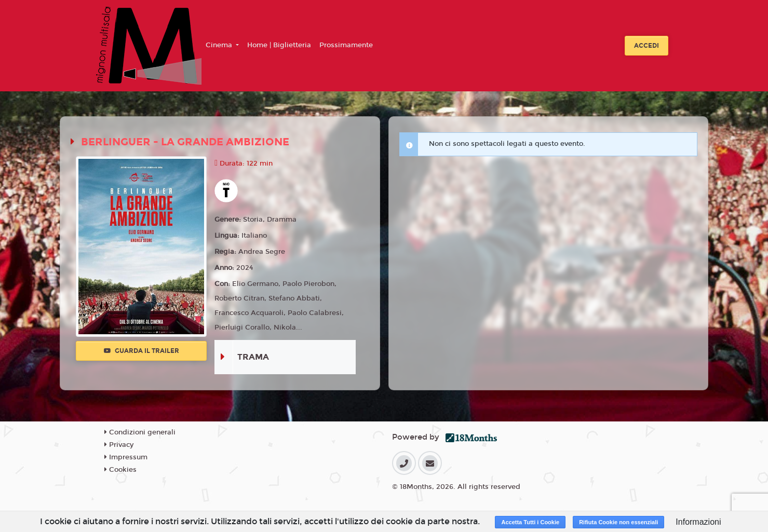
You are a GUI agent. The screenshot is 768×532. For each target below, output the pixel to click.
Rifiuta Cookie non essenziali (618, 522)
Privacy (119, 445)
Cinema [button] (220, 45)
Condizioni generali (140, 432)
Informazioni (698, 522)
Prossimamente (346, 45)
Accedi (646, 46)
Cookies (120, 470)
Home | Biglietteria (279, 45)
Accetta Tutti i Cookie (530, 522)
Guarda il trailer (142, 351)
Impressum (126, 457)
